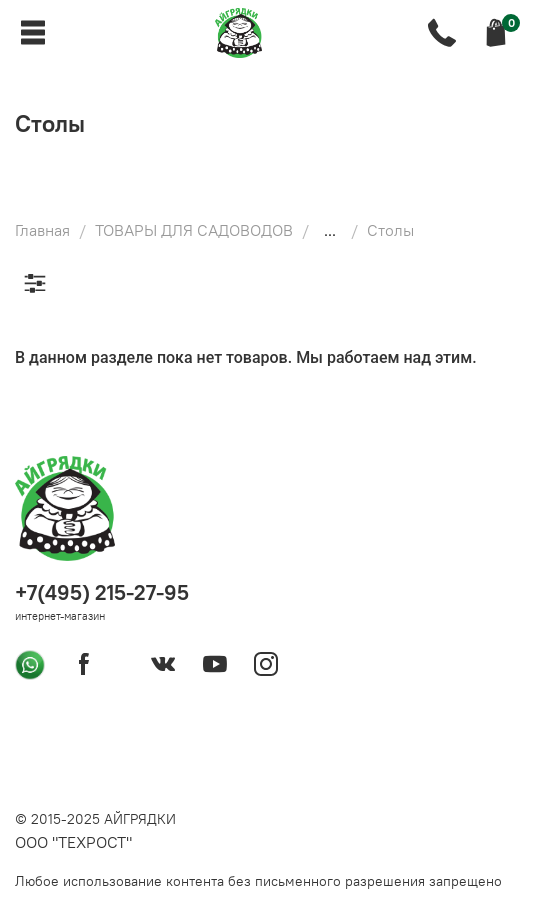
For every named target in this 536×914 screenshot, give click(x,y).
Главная (42, 230)
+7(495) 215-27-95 (102, 592)
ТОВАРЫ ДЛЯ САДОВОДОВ (194, 230)
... (330, 230)
